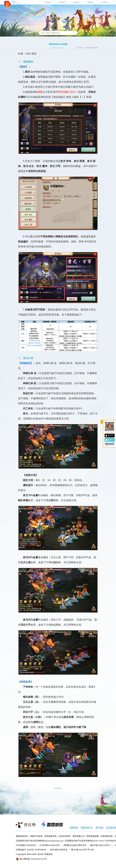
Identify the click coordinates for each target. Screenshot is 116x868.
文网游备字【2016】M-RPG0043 (31, 850)
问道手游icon (7, 4)
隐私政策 (74, 827)
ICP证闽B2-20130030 (26, 845)
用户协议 (100, 827)
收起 (102, 422)
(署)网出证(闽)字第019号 (75, 845)
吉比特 (40, 854)
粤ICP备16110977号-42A (83, 850)
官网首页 (88, 48)
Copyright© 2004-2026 (26, 854)
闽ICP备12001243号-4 (100, 845)
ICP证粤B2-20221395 (50, 845)
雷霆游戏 (48, 854)
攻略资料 (95, 48)
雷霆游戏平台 (87, 827)
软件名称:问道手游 (59, 850)
